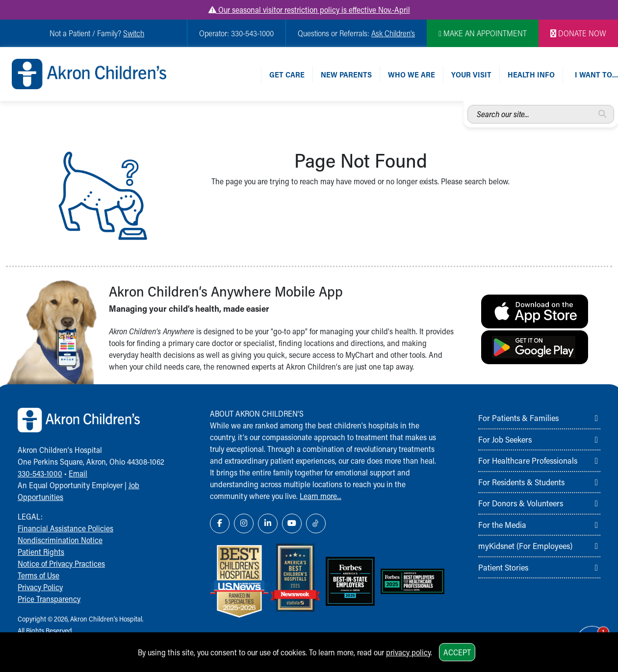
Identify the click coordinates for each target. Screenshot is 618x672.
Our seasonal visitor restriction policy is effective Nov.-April (309, 10)
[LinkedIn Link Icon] (268, 523)
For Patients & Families (518, 418)
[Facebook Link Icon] (220, 523)
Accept (457, 652)
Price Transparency (49, 599)
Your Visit (471, 74)
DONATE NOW (578, 33)
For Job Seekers (505, 439)
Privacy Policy (40, 587)
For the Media (502, 524)
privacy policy (408, 652)
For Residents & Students (521, 482)
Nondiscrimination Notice (60, 540)
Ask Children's (393, 33)
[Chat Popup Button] (583, 629)
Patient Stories (503, 567)
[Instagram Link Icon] (244, 523)
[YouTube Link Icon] (292, 523)
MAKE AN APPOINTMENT (483, 33)
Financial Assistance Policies (65, 528)
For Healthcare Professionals (528, 460)
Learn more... (321, 496)
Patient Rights (41, 552)
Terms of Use (39, 575)
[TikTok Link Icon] (316, 523)
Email (78, 473)
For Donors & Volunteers (521, 503)
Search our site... (468, 105)
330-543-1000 (40, 473)
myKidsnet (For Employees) (525, 546)
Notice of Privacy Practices (61, 563)
